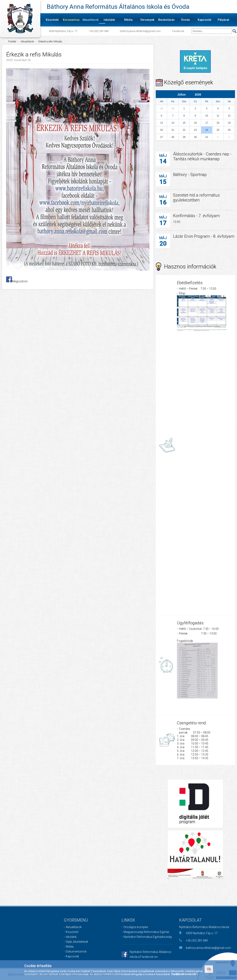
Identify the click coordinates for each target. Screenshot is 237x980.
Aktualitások (90, 20)
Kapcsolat (204, 20)
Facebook (178, 31)
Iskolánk (109, 20)
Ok (209, 969)
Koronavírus (71, 20)
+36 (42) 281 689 (99, 31)
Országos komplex (136, 927)
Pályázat (223, 20)
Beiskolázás (166, 20)
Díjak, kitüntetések (77, 942)
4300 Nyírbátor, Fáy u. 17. (63, 31)
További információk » (184, 974)
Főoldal (12, 42)
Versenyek (147, 20)
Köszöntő (52, 20)
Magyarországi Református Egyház (146, 932)
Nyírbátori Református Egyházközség (148, 937)
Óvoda (185, 20)
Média (128, 20)
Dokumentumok (76, 951)
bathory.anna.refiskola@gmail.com (140, 31)
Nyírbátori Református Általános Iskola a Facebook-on (150, 954)
